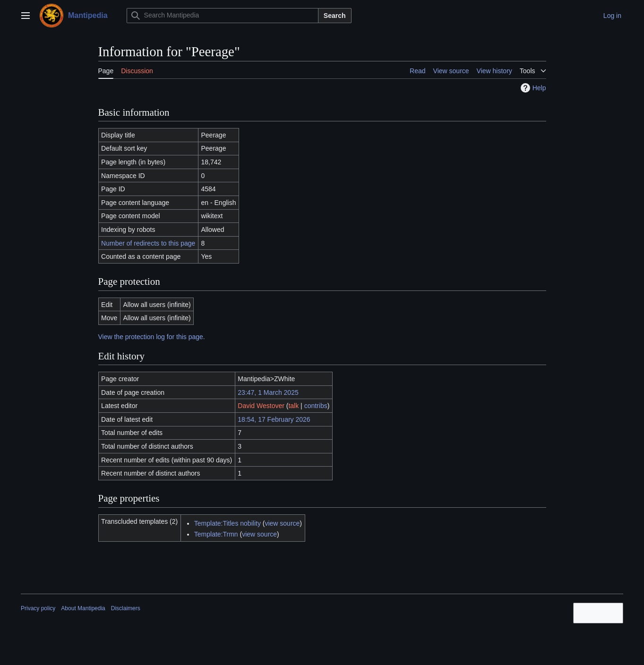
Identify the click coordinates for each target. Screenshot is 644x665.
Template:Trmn (216, 534)
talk (293, 406)
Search (335, 16)
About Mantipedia (83, 608)
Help (532, 88)
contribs (316, 406)
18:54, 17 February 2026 (274, 419)
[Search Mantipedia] (223, 16)
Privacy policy (38, 608)
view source (282, 523)
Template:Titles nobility (228, 523)
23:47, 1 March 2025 (268, 392)
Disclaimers (126, 608)
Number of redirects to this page (148, 243)
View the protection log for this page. (152, 337)
